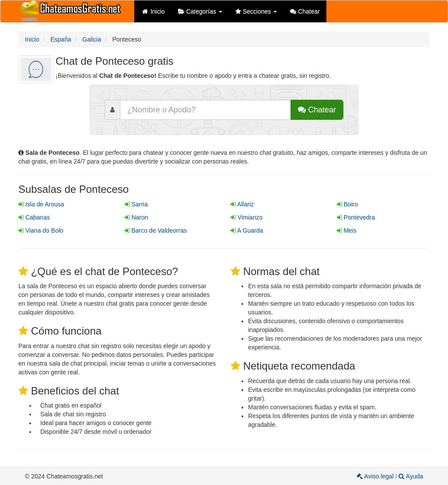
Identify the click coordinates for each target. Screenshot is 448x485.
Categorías (200, 11)
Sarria (136, 204)
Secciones (256, 11)
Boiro (348, 204)
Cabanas (34, 217)
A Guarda (247, 230)
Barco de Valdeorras (156, 230)
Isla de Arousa (41, 204)
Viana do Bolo (41, 230)
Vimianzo (247, 217)
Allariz (242, 204)
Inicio (153, 11)
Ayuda (411, 476)
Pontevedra (356, 217)
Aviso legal (376, 476)
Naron (136, 217)
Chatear (305, 11)
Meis (347, 230)
